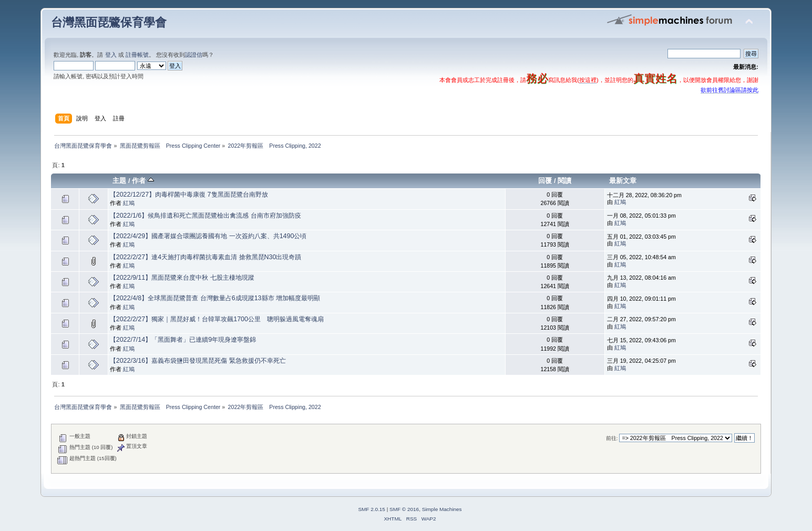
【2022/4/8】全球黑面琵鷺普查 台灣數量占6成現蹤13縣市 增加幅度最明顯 (215, 298)
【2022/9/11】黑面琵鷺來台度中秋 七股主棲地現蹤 (182, 278)
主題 (119, 181)
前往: (612, 438)
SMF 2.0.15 (372, 509)
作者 (143, 181)
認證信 (194, 55)
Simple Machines (442, 509)
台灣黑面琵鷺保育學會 (109, 22)
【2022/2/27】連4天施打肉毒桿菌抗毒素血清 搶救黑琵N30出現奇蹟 (206, 257)
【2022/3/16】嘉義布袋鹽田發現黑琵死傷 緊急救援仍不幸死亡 (198, 361)
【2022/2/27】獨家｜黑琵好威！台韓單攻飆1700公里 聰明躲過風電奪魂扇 (217, 319)
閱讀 (564, 181)
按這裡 (588, 80)
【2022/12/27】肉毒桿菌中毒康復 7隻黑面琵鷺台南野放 (189, 195)
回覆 (545, 181)
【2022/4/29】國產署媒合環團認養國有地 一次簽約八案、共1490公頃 (208, 236)
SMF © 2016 (404, 509)
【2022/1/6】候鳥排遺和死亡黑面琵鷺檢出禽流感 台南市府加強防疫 (205, 216)
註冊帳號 (137, 55)
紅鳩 (129, 203)
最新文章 (623, 181)
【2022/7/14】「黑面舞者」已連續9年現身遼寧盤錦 (183, 340)
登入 (111, 55)
